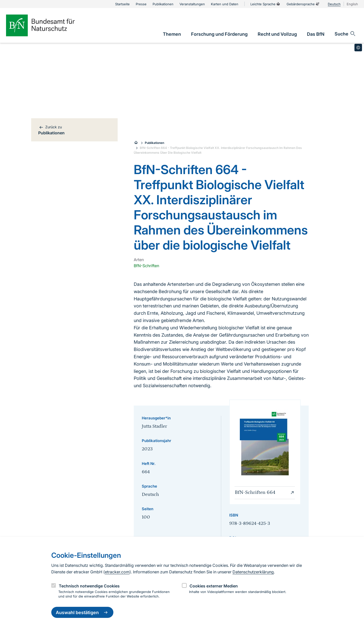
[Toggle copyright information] (358, 48)
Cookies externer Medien (214, 586)
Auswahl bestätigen (82, 612)
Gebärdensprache (303, 4)
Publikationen (154, 143)
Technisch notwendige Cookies (89, 586)
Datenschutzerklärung (253, 572)
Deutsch (334, 4)
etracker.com (117, 572)
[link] (172, 34)
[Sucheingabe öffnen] (345, 34)
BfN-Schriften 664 (265, 493)
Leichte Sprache (265, 4)
